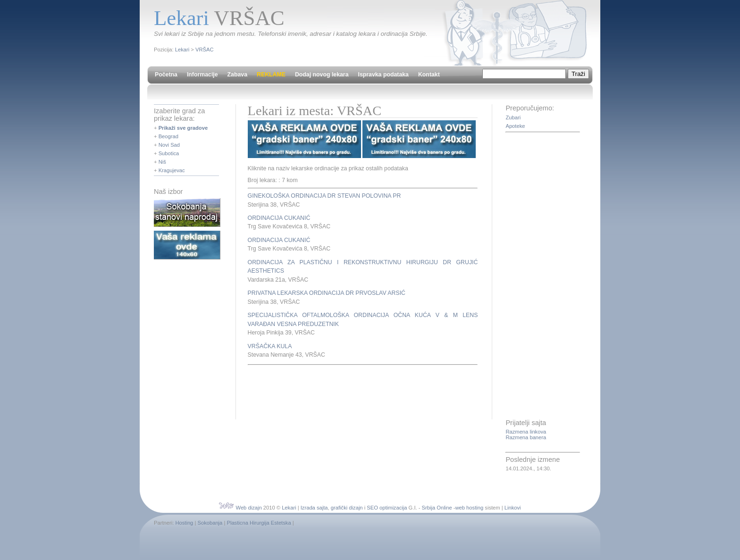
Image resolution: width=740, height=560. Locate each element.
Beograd (168, 136)
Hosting (184, 523)
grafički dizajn (347, 508)
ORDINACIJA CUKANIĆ (279, 218)
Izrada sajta (314, 508)
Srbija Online (437, 508)
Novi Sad (169, 145)
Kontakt (429, 75)
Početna (166, 75)
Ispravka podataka (383, 75)
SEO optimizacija (387, 508)
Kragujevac (172, 170)
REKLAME (271, 75)
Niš (162, 162)
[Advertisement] (358, 391)
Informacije (202, 75)
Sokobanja (210, 523)
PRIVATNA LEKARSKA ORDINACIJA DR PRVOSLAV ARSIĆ (327, 293)
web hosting (469, 508)
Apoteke (515, 126)
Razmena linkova (526, 432)
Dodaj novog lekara (322, 75)
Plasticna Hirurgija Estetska (259, 523)
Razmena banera (526, 437)
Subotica (169, 153)
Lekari (182, 50)
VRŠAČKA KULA (270, 346)
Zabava (237, 75)
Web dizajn (249, 508)
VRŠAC (205, 50)
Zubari (513, 117)
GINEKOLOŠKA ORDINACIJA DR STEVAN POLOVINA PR (324, 196)
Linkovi (513, 508)
